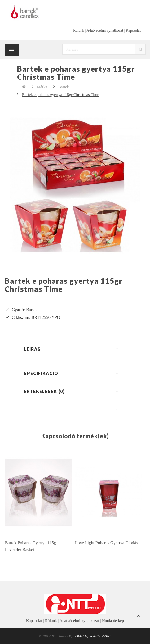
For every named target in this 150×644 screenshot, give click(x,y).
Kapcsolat (133, 30)
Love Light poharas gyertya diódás (106, 543)
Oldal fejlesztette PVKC (93, 636)
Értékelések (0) (44, 391)
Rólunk (79, 30)
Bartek (64, 87)
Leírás (32, 349)
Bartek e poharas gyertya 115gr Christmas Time (61, 95)
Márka (42, 87)
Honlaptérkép (113, 621)
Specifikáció (41, 373)
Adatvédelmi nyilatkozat (105, 30)
